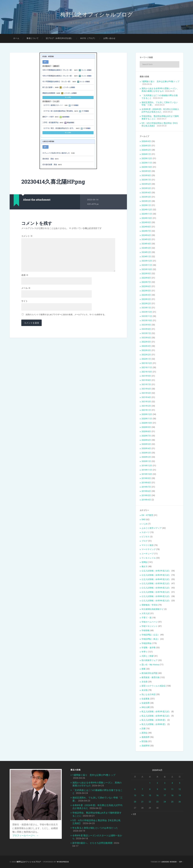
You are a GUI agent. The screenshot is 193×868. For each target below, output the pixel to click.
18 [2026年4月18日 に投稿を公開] (172, 795)
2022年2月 (146, 355)
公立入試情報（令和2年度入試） (156, 571)
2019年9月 (146, 478)
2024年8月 (146, 227)
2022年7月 (146, 333)
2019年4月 (146, 500)
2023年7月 (146, 282)
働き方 (145, 566)
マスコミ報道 (148, 545)
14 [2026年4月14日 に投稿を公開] (142, 795)
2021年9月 (146, 376)
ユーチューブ (148, 554)
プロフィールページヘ (25, 835)
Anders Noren (169, 862)
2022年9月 (146, 325)
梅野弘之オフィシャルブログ (96, 14)
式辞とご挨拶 (148, 656)
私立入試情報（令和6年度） (154, 720)
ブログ (145, 541)
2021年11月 (147, 367)
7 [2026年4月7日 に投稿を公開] (142, 789)
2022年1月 (146, 359)
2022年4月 (146, 346)
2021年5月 (146, 393)
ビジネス (146, 537)
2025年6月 (146, 184)
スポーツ (146, 532)
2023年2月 (146, 304)
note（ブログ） (88, 38)
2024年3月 (146, 248)
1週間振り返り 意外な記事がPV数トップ (161, 82)
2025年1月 (146, 205)
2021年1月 (146, 410)
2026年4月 (146, 141)
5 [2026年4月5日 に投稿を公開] (180, 783)
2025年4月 (146, 193)
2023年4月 (146, 295)
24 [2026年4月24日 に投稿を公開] (165, 802)
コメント (27, 236)
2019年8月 (146, 483)
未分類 (145, 690)
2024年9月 (146, 222)
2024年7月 (146, 231)
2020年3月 (146, 453)
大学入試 (146, 613)
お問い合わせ (109, 38)
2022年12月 (147, 312)
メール (26, 288)
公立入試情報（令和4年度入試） (156, 579)
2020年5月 (146, 444)
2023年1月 (146, 308)
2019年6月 (146, 491)
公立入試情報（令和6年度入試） (156, 588)
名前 (25, 275)
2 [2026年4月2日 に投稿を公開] (157, 783)
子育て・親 (147, 618)
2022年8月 (146, 329)
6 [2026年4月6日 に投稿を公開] (135, 789)
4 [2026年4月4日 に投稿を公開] (172, 783)
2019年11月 (147, 470)
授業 (144, 669)
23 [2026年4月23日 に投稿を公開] (157, 802)
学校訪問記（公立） (151, 635)
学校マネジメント (150, 626)
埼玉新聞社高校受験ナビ (153, 609)
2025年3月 (146, 197)
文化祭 (145, 682)
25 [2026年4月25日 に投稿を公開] (172, 802)
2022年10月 (147, 321)
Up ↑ (181, 862)
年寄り (145, 652)
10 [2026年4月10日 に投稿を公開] (165, 789)
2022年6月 (146, 338)
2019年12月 (147, 466)
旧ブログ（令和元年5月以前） (59, 38)
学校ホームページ (150, 622)
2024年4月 (146, 244)
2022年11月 (147, 316)
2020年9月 (146, 427)
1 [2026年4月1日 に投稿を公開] (150, 783)
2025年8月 (146, 175)
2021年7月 (146, 384)
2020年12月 (147, 414)
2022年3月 (146, 350)
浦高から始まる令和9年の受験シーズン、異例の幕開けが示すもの (160, 90)
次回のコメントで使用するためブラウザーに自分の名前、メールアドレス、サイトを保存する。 (66, 314)
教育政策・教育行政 (151, 677)
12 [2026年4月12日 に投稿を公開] (180, 789)
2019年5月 (146, 495)
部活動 (145, 741)
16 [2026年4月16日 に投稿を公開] (157, 795)
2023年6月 (146, 286)
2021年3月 (146, 402)
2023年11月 (147, 265)
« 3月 (134, 814)
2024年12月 (147, 210)
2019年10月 (147, 474)
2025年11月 (147, 163)
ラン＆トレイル (149, 558)
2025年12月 (147, 158)
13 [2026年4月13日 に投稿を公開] (135, 795)
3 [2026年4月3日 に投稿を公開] (165, 783)
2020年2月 (146, 457)
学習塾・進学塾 (149, 648)
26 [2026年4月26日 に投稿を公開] (180, 802)
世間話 (145, 562)
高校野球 (146, 746)
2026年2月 (146, 150)
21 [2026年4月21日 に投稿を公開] (142, 802)
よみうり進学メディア (152, 528)
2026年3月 (146, 146)
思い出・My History (150, 665)
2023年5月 (146, 291)
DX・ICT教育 (147, 515)
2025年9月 (146, 171)
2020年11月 (147, 419)
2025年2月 (146, 201)
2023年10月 (147, 269)
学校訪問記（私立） (151, 639)
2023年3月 (146, 299)
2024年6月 (146, 235)
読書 (144, 729)
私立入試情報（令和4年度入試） (156, 716)
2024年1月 (146, 257)
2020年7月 (146, 436)
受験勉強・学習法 (150, 605)
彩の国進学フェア (150, 660)
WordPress (63, 862)
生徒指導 (146, 703)
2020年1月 (146, 461)
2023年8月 (146, 278)
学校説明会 (147, 643)
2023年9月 (146, 274)
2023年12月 (147, 261)
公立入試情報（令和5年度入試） (156, 583)
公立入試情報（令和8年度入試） (156, 596)
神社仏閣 (146, 707)
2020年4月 (146, 448)
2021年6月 (146, 389)
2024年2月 (146, 252)
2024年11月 (147, 214)
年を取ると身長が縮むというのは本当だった (95, 828)
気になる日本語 (149, 694)
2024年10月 (147, 218)
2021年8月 (146, 380)
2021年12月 (147, 363)
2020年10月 (147, 423)
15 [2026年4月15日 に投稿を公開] (150, 795)
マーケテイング (149, 549)
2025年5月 (146, 188)
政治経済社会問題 (150, 673)
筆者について (33, 38)
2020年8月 (146, 431)
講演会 (145, 733)
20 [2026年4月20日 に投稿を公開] (135, 802)
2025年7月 (146, 180)
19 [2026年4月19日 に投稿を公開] (180, 795)
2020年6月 (146, 440)
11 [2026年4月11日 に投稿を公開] (172, 789)
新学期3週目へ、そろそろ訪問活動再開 (92, 843)
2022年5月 (146, 342)
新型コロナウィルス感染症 (154, 686)
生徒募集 (146, 699)
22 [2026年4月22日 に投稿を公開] (150, 802)
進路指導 (146, 737)
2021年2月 (146, 406)
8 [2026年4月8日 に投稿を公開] (150, 789)
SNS (143, 520)
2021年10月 (147, 372)
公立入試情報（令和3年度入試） (156, 575)
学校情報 (146, 630)
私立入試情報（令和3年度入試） (156, 712)
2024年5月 (146, 239)
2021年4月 (146, 397)
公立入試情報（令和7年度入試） (156, 592)
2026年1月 (146, 154)
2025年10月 (147, 167)
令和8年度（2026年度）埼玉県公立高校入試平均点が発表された (160, 111)
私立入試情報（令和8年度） (154, 724)
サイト (25, 301)
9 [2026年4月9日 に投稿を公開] (157, 789)
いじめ (145, 524)
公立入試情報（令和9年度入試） (156, 601)
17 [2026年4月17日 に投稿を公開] (165, 795)
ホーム (16, 38)
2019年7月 (146, 487)
